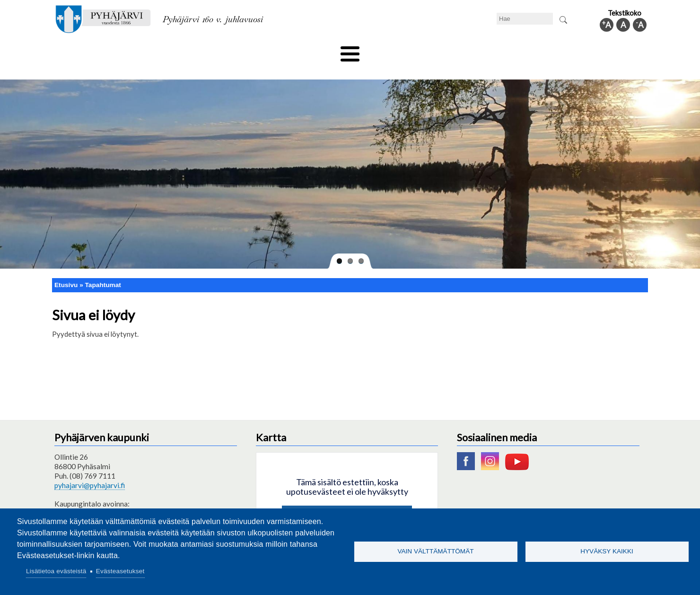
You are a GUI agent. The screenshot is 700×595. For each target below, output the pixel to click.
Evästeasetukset (120, 571)
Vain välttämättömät (435, 551)
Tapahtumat (103, 269)
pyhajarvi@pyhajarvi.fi (90, 470)
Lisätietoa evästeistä (56, 571)
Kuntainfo (558, 51)
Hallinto (512, 51)
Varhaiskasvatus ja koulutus (218, 51)
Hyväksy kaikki (607, 551)
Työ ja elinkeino (457, 51)
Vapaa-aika (297, 51)
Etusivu (66, 269)
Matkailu (401, 51)
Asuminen (141, 51)
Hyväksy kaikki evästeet (347, 501)
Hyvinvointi (351, 51)
